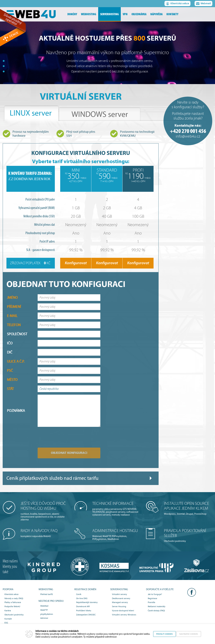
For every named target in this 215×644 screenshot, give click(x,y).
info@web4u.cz (188, 136)
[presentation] (58, 435)
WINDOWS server (100, 114)
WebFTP (44, 610)
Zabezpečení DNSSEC (86, 615)
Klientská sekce (177, 4)
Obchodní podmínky (188, 535)
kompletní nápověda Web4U (45, 533)
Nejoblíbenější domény (87, 602)
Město (12, 380)
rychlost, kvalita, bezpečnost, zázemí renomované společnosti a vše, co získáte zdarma (45, 511)
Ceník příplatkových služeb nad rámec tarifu (52, 478)
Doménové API (83, 606)
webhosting (89, 14)
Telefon (14, 325)
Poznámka (16, 411)
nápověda (156, 14)
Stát (10, 389)
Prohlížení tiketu (84, 611)
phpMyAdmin (47, 614)
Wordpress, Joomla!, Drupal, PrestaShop (188, 508)
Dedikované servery (121, 598)
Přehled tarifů (47, 594)
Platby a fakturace (13, 602)
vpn (125, 14)
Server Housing (119, 606)
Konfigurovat (76, 263)
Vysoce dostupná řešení (123, 611)
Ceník (79, 594)
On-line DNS (82, 598)
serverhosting (109, 14)
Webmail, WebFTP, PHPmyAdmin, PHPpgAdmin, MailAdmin (116, 534)
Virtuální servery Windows (124, 615)
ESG (6, 623)
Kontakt (8, 619)
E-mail (12, 316)
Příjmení (14, 307)
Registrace (152, 598)
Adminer (44, 618)
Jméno (12, 298)
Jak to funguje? (155, 594)
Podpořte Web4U (12, 606)
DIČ (10, 352)
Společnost (17, 334)
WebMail (44, 606)
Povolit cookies (164, 634)
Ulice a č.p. (16, 361)
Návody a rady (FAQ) (14, 598)
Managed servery (120, 602)
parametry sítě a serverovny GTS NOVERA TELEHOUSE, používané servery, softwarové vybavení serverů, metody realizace (116, 509)
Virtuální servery (120, 594)
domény (72, 14)
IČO (10, 343)
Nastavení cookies (189, 634)
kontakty (172, 14)
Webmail (203, 4)
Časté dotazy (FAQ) (156, 611)
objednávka (139, 14)
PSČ (10, 371)
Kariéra (8, 611)
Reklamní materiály (157, 606)
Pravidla (151, 602)
